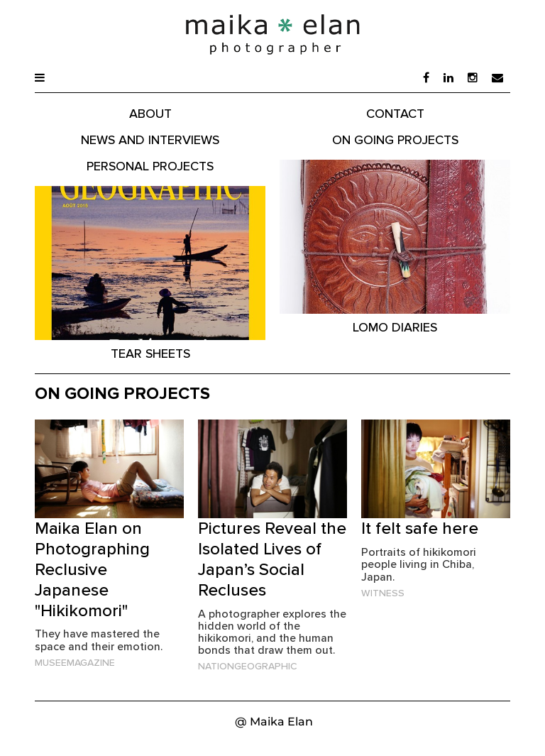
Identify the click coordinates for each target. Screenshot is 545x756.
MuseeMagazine (75, 662)
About (150, 113)
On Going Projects (395, 139)
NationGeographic (247, 666)
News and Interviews (150, 139)
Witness (383, 593)
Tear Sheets (150, 353)
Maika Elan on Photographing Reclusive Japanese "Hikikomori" (92, 569)
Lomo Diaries (395, 327)
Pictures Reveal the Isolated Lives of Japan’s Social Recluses (272, 558)
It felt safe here (420, 528)
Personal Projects (150, 166)
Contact (395, 113)
